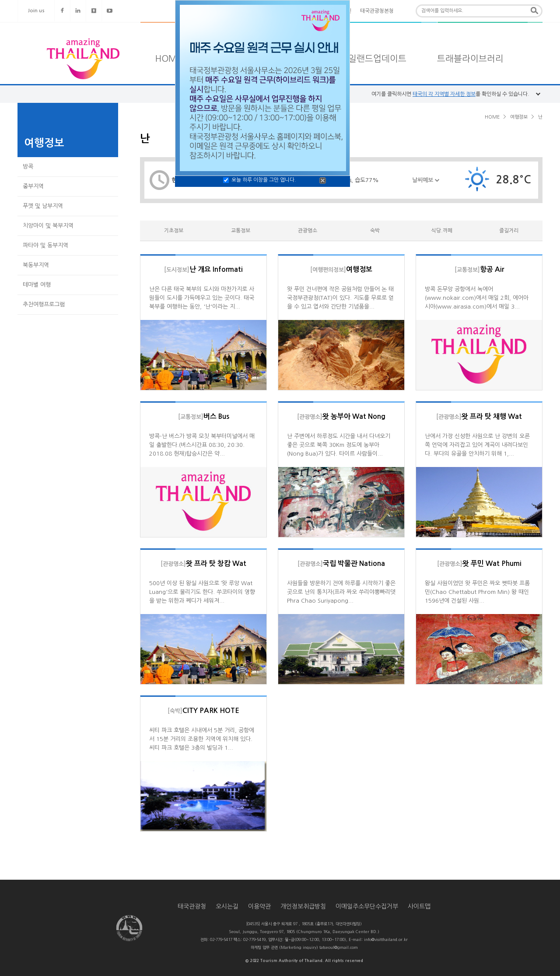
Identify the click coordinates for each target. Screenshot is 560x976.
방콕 (28, 167)
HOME (168, 59)
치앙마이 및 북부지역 (48, 226)
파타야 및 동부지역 (45, 245)
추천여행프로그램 (44, 304)
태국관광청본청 (377, 11)
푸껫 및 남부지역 (43, 206)
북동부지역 (36, 265)
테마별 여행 (37, 285)
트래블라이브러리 (470, 59)
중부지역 (33, 186)
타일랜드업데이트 (373, 59)
